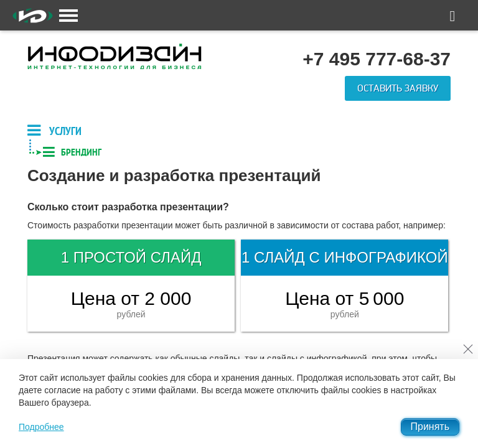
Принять (430, 427)
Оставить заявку (398, 88)
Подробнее (41, 427)
